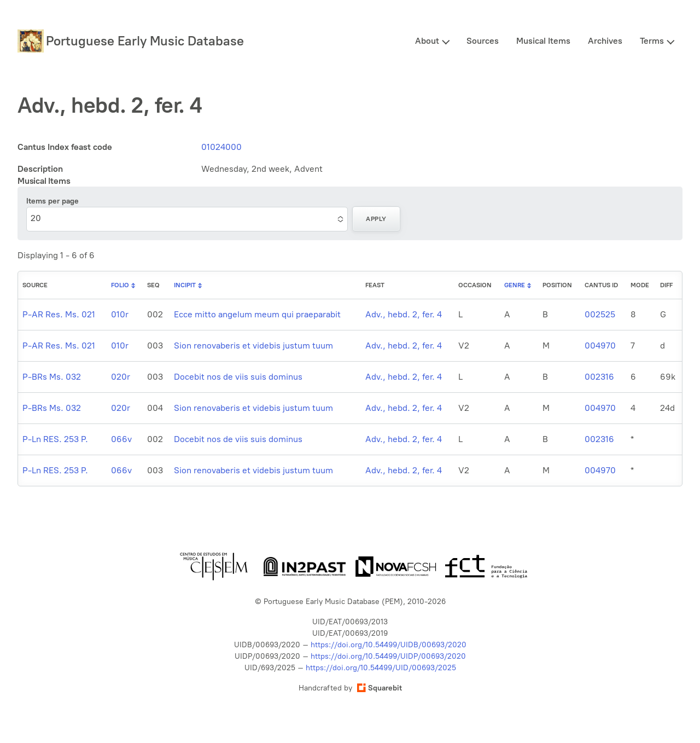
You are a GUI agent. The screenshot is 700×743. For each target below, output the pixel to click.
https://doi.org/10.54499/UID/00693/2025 (381, 668)
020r (121, 377)
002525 (600, 314)
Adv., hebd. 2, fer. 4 (404, 314)
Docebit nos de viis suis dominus (238, 377)
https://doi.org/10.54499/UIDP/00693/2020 (388, 656)
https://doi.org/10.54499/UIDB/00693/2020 (389, 645)
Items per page (52, 201)
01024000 (221, 147)
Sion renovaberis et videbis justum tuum (253, 346)
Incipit (185, 285)
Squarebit (380, 688)
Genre (515, 285)
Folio (120, 285)
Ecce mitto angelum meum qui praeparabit (257, 314)
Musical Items (543, 41)
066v (121, 439)
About (427, 41)
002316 (599, 377)
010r (120, 314)
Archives (605, 41)
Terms (652, 41)
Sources (483, 41)
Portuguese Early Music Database (145, 41)
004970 (600, 346)
